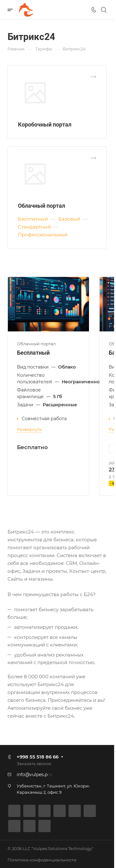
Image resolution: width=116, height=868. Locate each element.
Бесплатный (33, 353)
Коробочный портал (45, 124)
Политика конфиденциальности (42, 860)
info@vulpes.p (32, 775)
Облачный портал (41, 206)
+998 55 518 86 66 (38, 757)
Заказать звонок (34, 764)
